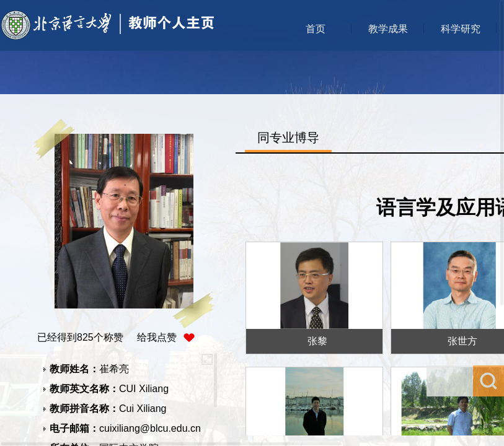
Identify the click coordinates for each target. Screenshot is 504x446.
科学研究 (461, 29)
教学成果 (388, 29)
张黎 (317, 341)
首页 (316, 29)
